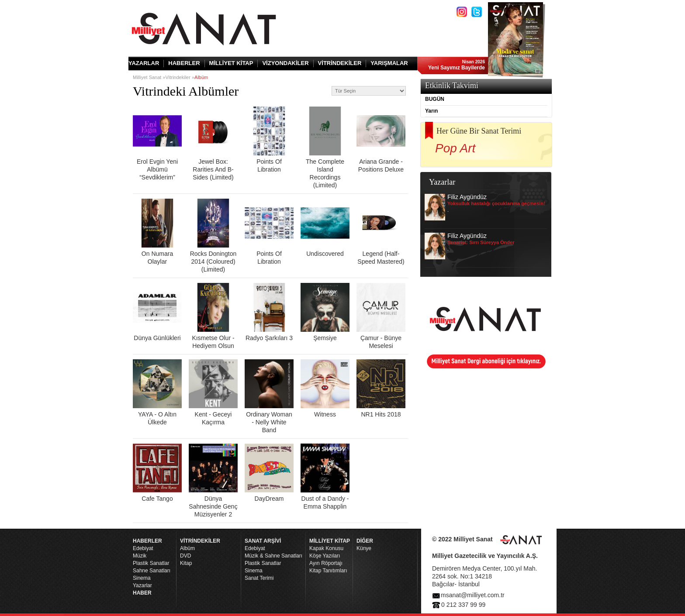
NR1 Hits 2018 (381, 389)
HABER (142, 593)
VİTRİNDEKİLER (340, 63)
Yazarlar (142, 585)
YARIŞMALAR (389, 63)
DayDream (269, 473)
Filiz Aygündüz (485, 207)
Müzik (140, 556)
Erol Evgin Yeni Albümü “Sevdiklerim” (157, 144)
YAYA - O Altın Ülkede (157, 392)
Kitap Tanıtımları (328, 571)
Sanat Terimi (259, 578)
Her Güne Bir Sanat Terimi (479, 131)
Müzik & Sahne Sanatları (273, 556)
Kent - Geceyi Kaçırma (213, 392)
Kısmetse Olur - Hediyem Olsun (213, 316)
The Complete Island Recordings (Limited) (325, 148)
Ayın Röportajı (326, 563)
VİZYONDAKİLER (285, 63)
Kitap (186, 563)
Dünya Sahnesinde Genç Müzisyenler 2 (213, 481)
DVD (185, 556)
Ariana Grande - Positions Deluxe (381, 140)
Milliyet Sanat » (149, 77)
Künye (364, 548)
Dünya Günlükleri (157, 312)
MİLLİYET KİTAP (231, 63)
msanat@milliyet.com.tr (473, 595)
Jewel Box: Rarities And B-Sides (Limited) (213, 144)
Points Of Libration (269, 140)
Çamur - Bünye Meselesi (381, 316)
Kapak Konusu (326, 548)
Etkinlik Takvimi (452, 86)
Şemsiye (325, 312)
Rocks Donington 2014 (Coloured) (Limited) (213, 236)
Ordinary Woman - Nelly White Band (269, 396)
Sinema (142, 578)
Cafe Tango (157, 473)
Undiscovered (325, 228)
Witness (325, 389)
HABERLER (184, 63)
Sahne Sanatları (152, 571)
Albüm (187, 548)
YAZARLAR (144, 63)
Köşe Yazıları (325, 556)
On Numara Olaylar (157, 232)
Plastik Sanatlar (151, 563)
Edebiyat (143, 548)
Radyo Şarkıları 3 (269, 312)
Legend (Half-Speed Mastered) (381, 232)
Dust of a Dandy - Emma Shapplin (325, 477)
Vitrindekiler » (180, 77)
